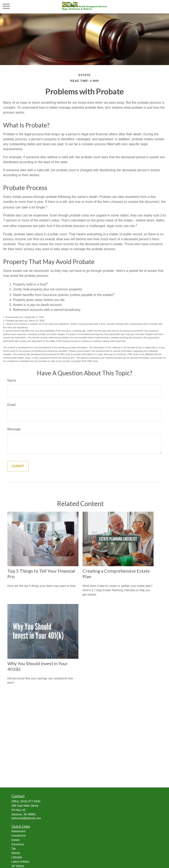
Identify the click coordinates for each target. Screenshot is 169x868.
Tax (14, 849)
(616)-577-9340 (31, 801)
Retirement (19, 831)
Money (16, 853)
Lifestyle (17, 857)
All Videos (18, 866)
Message (14, 429)
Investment (19, 836)
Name (12, 380)
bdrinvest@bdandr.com (26, 818)
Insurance (18, 844)
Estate (16, 840)
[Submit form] (18, 466)
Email (12, 405)
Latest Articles (20, 862)
